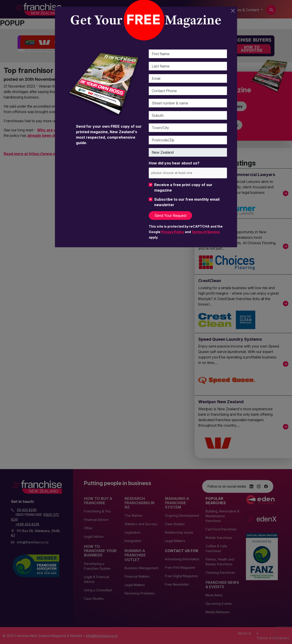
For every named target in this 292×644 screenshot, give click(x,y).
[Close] (233, 11)
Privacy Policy (173, 232)
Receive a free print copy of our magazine (183, 187)
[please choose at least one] (179, 173)
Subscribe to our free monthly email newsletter (187, 202)
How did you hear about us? (174, 163)
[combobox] (188, 173)
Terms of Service (206, 232)
